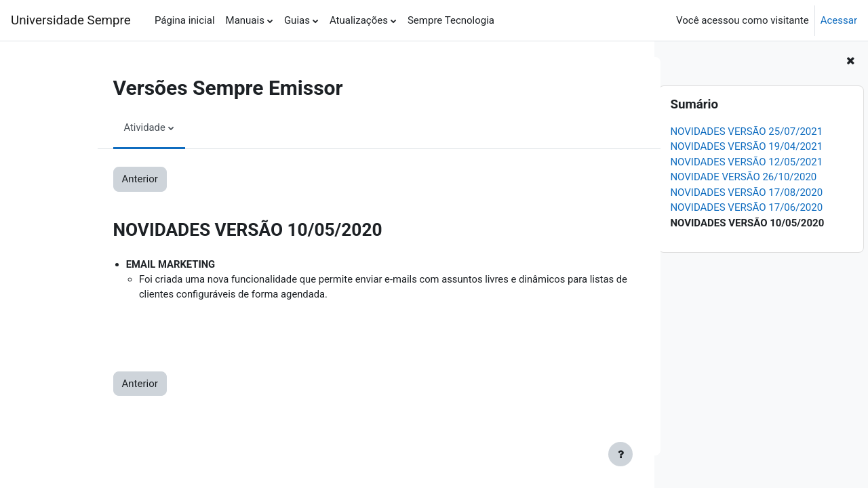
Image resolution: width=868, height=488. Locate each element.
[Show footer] (620, 454)
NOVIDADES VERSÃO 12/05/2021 (746, 162)
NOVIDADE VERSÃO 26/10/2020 (743, 177)
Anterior (99, 179)
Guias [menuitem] (297, 20)
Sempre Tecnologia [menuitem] (451, 20)
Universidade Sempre (71, 20)
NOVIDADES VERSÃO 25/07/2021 (746, 131)
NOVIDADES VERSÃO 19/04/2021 (746, 146)
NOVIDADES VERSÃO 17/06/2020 (746, 207)
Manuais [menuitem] (245, 20)
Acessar (839, 20)
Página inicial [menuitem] (185, 20)
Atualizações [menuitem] (359, 20)
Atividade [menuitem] (104, 127)
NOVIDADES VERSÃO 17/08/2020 (746, 192)
